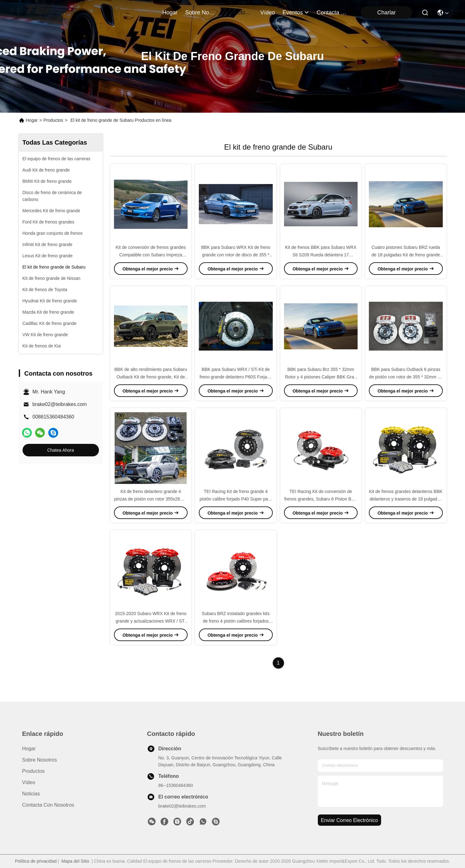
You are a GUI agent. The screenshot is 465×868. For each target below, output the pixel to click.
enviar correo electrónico (349, 820)
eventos (296, 13)
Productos (53, 120)
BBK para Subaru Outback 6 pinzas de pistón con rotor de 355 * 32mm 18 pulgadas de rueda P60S (406, 377)
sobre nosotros (200, 13)
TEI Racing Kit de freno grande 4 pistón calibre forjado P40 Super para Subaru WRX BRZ (236, 499)
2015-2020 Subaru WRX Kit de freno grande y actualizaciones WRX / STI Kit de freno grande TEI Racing (151, 621)
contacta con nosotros (332, 13)
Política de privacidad (36, 861)
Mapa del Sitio (75, 861)
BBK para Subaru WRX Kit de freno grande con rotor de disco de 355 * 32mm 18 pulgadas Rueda (236, 255)
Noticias (31, 794)
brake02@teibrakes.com (60, 404)
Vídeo (29, 782)
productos (238, 13)
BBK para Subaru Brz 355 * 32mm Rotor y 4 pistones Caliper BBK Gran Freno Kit (321, 377)
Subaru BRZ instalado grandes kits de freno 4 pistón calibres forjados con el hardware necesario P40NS (236, 621)
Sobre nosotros (40, 760)
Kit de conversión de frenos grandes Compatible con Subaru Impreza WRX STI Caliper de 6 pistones (151, 255)
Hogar (170, 13)
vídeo (268, 13)
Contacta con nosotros (48, 805)
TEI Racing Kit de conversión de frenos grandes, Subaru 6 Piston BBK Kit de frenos (321, 499)
